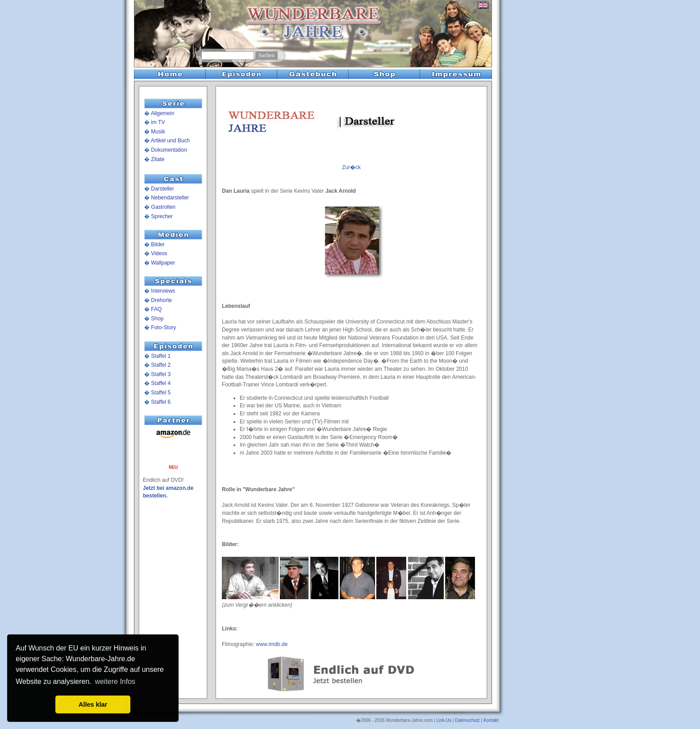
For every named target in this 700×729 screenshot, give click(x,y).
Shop (157, 319)
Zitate (158, 159)
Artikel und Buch (170, 141)
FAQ (156, 309)
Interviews (163, 291)
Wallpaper (163, 263)
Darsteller (162, 189)
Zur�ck (351, 167)
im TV (158, 122)
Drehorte (161, 300)
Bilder (158, 244)
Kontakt (491, 720)
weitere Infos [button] (115, 681)
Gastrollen (163, 207)
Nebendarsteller (170, 198)
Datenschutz (467, 720)
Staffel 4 (161, 383)
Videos (159, 253)
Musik (158, 132)
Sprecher (162, 216)
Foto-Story (163, 327)
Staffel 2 (161, 365)
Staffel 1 (161, 356)
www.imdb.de (272, 644)
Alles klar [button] (93, 704)
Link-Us (444, 720)
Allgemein (163, 113)
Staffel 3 (161, 374)
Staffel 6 (161, 402)
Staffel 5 (161, 393)
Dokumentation (169, 150)
